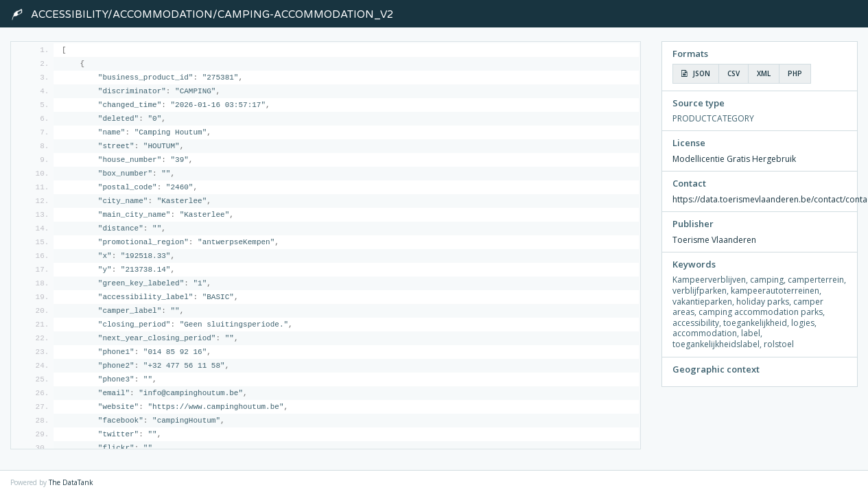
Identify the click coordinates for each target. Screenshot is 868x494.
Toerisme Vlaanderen (714, 240)
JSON (696, 73)
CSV (734, 73)
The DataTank (71, 482)
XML (764, 73)
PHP (795, 73)
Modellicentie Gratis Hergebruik (734, 159)
